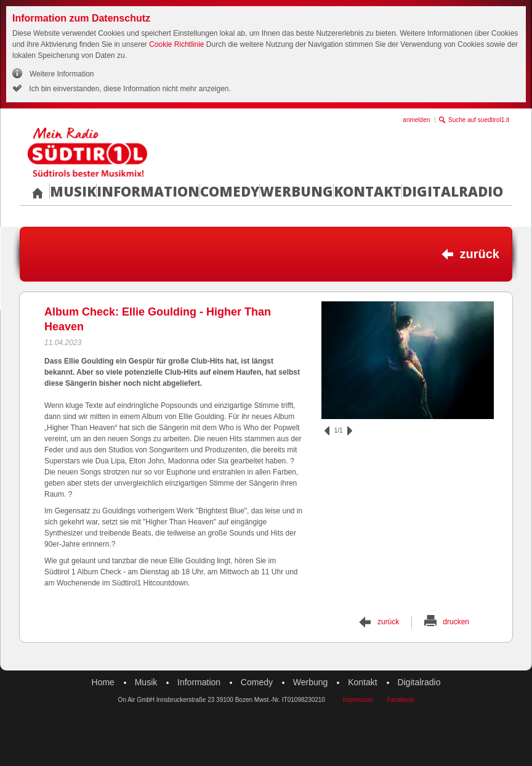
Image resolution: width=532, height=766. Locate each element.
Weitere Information (62, 74)
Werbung (296, 191)
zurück (480, 254)
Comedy (230, 191)
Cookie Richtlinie (176, 44)
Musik (73, 191)
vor (350, 431)
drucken (456, 622)
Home (103, 682)
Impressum (357, 700)
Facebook (400, 700)
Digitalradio (453, 191)
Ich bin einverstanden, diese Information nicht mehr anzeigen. (129, 89)
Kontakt (368, 191)
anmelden (416, 120)
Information (148, 191)
